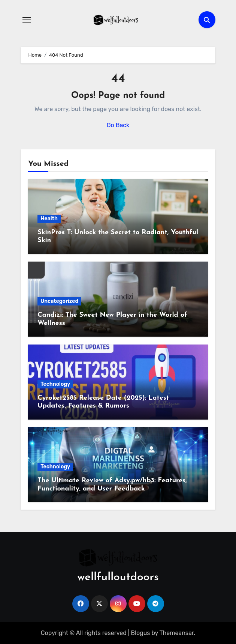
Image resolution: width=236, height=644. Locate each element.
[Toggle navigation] (27, 20)
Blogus (140, 633)
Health (49, 219)
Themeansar (177, 633)
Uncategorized (59, 301)
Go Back (118, 125)
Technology (55, 384)
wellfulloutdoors (118, 577)
